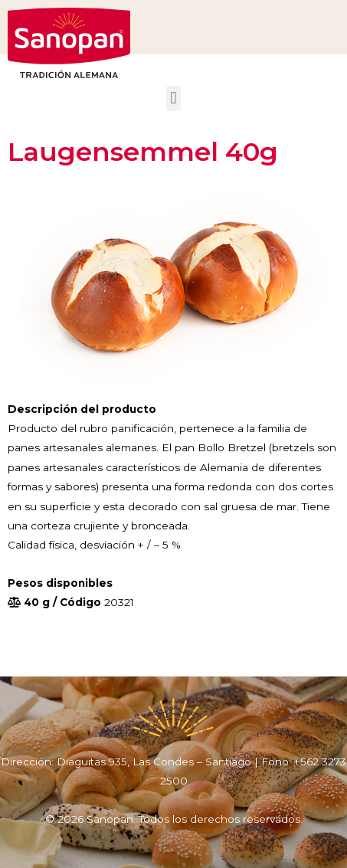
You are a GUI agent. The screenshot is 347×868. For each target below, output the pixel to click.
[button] (173, 98)
